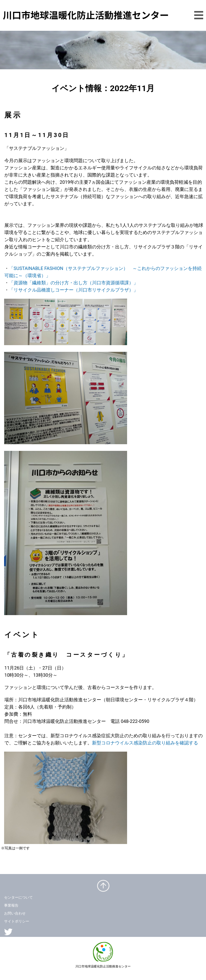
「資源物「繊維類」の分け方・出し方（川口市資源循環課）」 (74, 283)
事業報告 (11, 905)
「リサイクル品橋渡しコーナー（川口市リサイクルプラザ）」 (74, 290)
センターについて (18, 897)
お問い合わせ (15, 913)
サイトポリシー (17, 921)
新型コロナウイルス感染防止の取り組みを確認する (145, 743)
